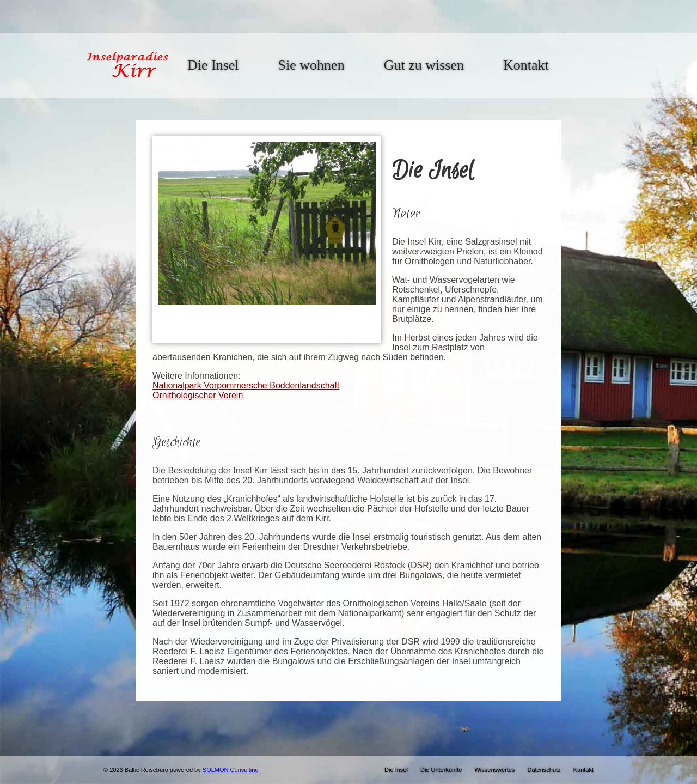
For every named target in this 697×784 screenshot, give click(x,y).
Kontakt (526, 65)
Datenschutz (544, 770)
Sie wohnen (311, 65)
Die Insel (213, 65)
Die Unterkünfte (441, 770)
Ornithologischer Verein (198, 395)
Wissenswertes (494, 770)
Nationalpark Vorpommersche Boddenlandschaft (246, 385)
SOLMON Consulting (231, 770)
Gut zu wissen (424, 65)
